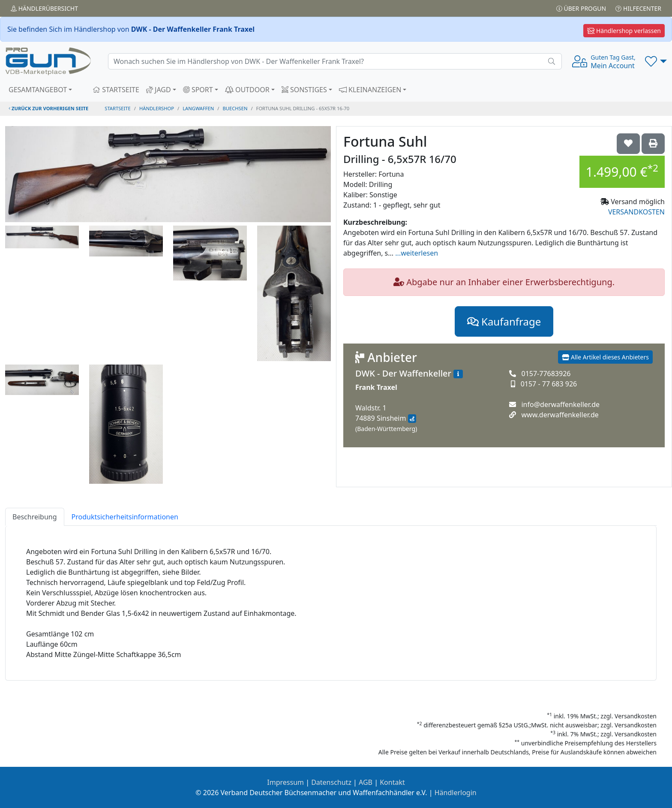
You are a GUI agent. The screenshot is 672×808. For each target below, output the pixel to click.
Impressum (285, 782)
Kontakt (392, 782)
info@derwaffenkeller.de (560, 404)
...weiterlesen (417, 253)
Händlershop (157, 108)
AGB (366, 782)
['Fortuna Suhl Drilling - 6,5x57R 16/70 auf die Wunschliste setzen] (628, 144)
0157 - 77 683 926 (549, 384)
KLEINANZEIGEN (370, 90)
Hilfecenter (638, 8)
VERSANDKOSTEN (636, 212)
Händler (44, 8)
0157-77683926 (546, 374)
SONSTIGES (304, 90)
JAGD (159, 90)
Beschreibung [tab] (35, 517)
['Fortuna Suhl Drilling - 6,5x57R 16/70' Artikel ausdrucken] (653, 144)
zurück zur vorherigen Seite (48, 108)
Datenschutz (331, 782)
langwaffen (198, 108)
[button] (656, 61)
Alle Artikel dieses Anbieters (605, 357)
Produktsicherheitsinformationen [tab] (125, 517)
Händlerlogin (456, 793)
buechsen (235, 108)
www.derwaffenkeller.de (560, 415)
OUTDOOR (247, 90)
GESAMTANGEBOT (38, 90)
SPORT (198, 90)
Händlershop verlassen (624, 31)
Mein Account (613, 62)
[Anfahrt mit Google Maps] (412, 419)
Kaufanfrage (504, 321)
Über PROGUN (581, 8)
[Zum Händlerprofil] (458, 374)
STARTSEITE (116, 90)
